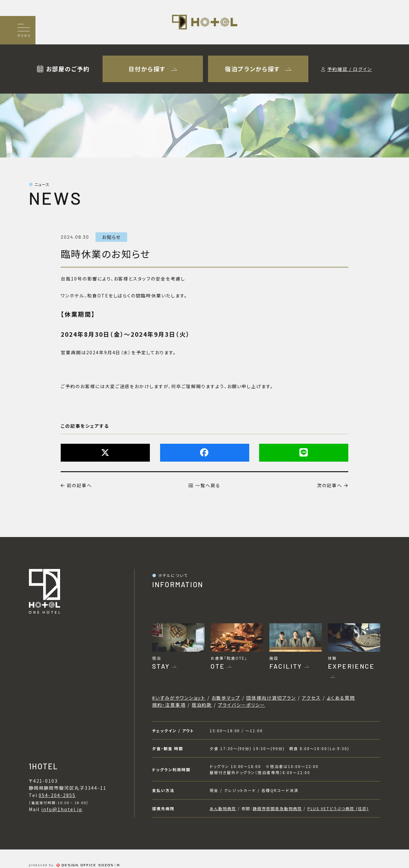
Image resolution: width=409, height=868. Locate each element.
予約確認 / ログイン (350, 69)
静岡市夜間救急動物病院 (277, 808)
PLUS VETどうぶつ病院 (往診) (338, 808)
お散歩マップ (226, 698)
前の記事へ (76, 485)
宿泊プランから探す (258, 69)
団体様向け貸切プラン (271, 698)
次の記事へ (333, 485)
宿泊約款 (202, 705)
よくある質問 (341, 698)
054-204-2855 (57, 795)
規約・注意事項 (169, 705)
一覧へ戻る (204, 485)
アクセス (311, 698)
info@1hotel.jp (62, 809)
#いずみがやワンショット (179, 698)
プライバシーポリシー (242, 705)
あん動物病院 (223, 808)
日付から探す (153, 69)
